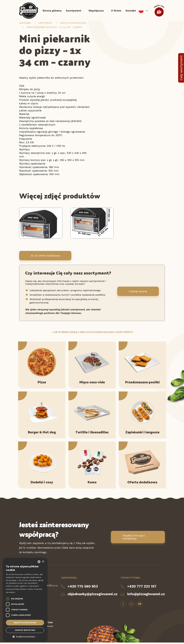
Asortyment (74, 11)
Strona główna (52, 11)
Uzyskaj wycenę (138, 293)
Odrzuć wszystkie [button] (25, 630)
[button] (25, 636)
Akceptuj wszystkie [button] (25, 623)
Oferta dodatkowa (73, 24)
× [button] (43, 562)
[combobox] (39, 562)
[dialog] (25, 600)
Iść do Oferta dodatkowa (45, 257)
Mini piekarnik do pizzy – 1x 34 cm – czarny (54, 29)
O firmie (116, 11)
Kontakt (131, 11)
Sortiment (45, 24)
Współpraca (96, 11)
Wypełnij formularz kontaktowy (134, 539)
